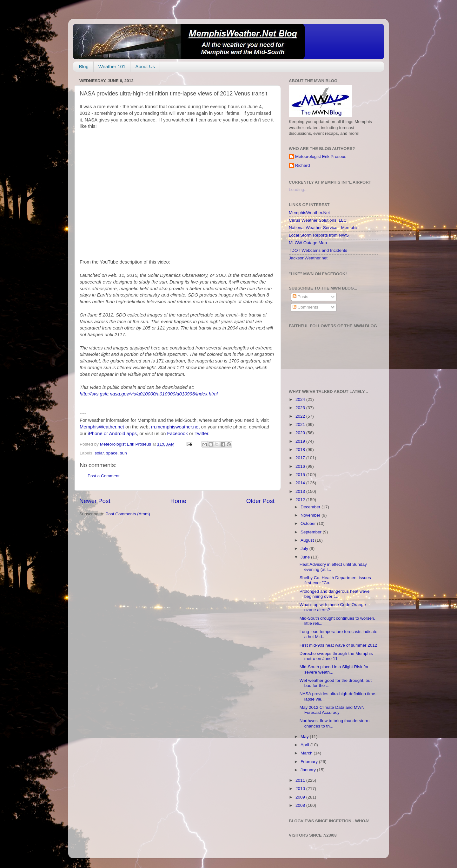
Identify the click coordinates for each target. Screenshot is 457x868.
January (309, 770)
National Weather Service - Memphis (324, 228)
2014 (301, 483)
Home (178, 501)
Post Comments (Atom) (128, 514)
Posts (301, 297)
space (112, 453)
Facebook (178, 434)
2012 (301, 500)
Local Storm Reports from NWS (319, 235)
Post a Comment (104, 476)
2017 (301, 458)
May (305, 737)
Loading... (298, 189)
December (311, 507)
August (308, 540)
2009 (301, 797)
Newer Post (95, 501)
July (305, 548)
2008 (301, 805)
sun (123, 453)
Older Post (260, 501)
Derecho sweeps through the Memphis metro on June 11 (336, 656)
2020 (301, 433)
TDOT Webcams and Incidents (318, 250)
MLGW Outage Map (308, 243)
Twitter (201, 434)
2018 (301, 450)
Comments (305, 307)
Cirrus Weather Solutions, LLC (318, 220)
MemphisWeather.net (102, 427)
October (309, 523)
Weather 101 (112, 66)
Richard (303, 165)
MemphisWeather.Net (309, 213)
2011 (301, 780)
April (305, 745)
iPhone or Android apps (112, 434)
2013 (301, 491)
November (311, 515)
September (312, 532)
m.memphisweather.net (175, 427)
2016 (301, 466)
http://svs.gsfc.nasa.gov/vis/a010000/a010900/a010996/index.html (149, 394)
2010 (301, 789)
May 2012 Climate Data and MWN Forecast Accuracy (332, 710)
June (306, 557)
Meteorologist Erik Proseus (321, 157)
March (307, 753)
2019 (301, 441)
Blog (84, 66)
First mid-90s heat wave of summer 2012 (338, 645)
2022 (301, 416)
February (310, 762)
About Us (145, 66)
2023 (301, 408)
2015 (301, 475)
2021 (301, 424)
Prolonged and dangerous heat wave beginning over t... (335, 594)
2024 (301, 399)
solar (99, 453)
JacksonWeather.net (308, 258)
